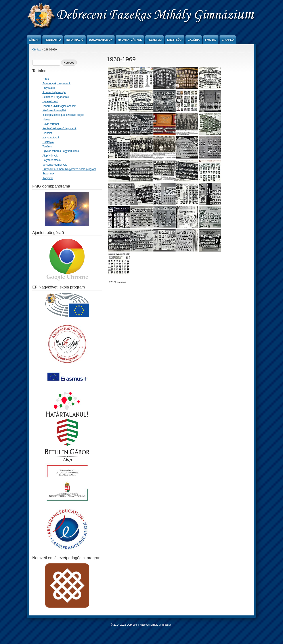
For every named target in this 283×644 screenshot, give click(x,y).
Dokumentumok (101, 40)
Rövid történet (51, 124)
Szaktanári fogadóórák (56, 97)
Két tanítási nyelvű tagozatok (59, 128)
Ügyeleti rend (50, 101)
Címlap (34, 40)
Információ (75, 40)
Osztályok (48, 142)
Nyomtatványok (130, 40)
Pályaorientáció (52, 160)
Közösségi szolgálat (54, 110)
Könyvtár (48, 178)
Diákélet (47, 133)
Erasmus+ (48, 174)
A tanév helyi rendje (54, 92)
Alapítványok (50, 156)
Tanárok (47, 147)
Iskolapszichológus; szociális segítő (63, 115)
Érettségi (175, 40)
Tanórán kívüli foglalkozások (59, 106)
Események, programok (56, 83)
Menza (46, 120)
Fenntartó (53, 40)
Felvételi (155, 40)
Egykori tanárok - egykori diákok (61, 151)
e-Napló (228, 40)
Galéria (194, 40)
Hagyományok (51, 137)
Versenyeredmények (54, 165)
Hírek (46, 79)
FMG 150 (211, 40)
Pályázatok (49, 88)
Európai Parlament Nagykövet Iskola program (69, 169)
